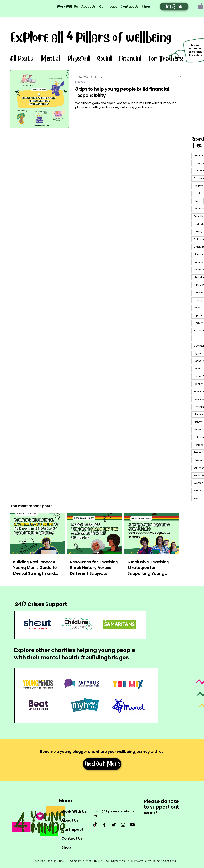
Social (104, 58)
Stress (198, 201)
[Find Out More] (102, 764)
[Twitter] (114, 825)
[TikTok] (95, 825)
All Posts (22, 58)
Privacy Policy (142, 861)
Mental (51, 58)
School (198, 308)
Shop (66, 847)
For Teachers (166, 58)
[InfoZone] (174, 6)
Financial (130, 58)
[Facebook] (104, 825)
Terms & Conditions (164, 861)
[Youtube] (132, 825)
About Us (70, 820)
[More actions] (182, 77)
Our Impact (72, 829)
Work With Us (74, 811)
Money (198, 422)
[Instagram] (123, 825)
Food (197, 369)
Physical (79, 58)
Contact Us (72, 838)
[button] (200, 6)
